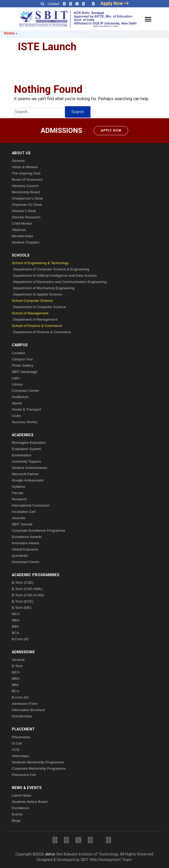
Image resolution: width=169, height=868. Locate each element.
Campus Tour (22, 359)
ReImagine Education (29, 443)
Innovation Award (25, 543)
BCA (15, 633)
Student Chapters (26, 242)
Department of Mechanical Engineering (44, 288)
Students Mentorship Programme (38, 762)
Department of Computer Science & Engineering (51, 269)
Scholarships (22, 716)
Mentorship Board (26, 192)
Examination (22, 455)
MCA (16, 614)
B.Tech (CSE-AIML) (27, 589)
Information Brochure (28, 710)
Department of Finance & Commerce (42, 332)
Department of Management (35, 319)
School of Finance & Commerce (37, 326)
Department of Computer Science (40, 307)
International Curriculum (31, 505)
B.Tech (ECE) (22, 601)
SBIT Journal (22, 524)
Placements (21, 737)
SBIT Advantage (25, 372)
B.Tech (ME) (22, 608)
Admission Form (25, 704)
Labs (16, 378)
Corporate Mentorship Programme (39, 768)
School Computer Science (32, 301)
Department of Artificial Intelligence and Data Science (55, 276)
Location (18, 353)
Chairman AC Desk (27, 205)
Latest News (22, 795)
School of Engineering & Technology (40, 263)
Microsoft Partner (25, 474)
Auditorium (20, 397)
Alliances (19, 230)
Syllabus (18, 487)
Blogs (16, 821)
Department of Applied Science (38, 294)
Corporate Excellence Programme (39, 531)
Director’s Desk (24, 211)
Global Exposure (25, 549)
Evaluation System (27, 449)
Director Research (26, 217)
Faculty (18, 493)
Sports (17, 403)
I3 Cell (17, 743)
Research (19, 499)
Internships (21, 756)
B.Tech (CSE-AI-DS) (28, 595)
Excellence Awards (27, 537)
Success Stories (24, 422)
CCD (16, 750)
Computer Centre (25, 391)
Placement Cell (24, 775)
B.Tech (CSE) (22, 583)
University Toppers (26, 461)
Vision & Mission (25, 167)
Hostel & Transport (27, 409)
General (18, 660)
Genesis (18, 161)
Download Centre (26, 562)
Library (17, 384)
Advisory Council (25, 186)
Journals (18, 518)
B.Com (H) (20, 639)
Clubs (16, 416)
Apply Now (111, 131)
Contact (53, 4)
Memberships (22, 236)
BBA (15, 626)
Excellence (20, 808)
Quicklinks (20, 556)
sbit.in (50, 854)
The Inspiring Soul (26, 173)
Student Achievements (29, 468)
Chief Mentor (22, 223)
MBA (16, 620)
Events (17, 814)
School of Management (30, 313)
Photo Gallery (22, 365)
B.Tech (17, 666)
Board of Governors (27, 180)
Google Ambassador (28, 480)
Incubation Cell (24, 512)
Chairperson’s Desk (27, 198)
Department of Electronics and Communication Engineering (60, 282)
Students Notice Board (30, 802)
